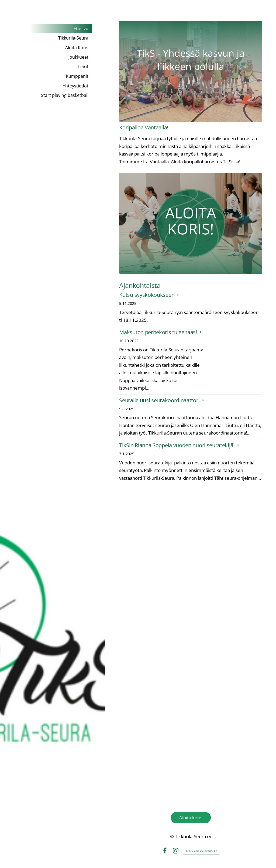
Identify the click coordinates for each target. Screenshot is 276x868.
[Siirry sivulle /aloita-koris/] (191, 223)
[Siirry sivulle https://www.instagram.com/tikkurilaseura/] (191, 754)
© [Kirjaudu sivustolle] (172, 836)
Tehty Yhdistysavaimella (201, 851)
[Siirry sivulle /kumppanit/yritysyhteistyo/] (191, 540)
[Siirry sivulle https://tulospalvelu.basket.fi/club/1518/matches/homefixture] (191, 643)
